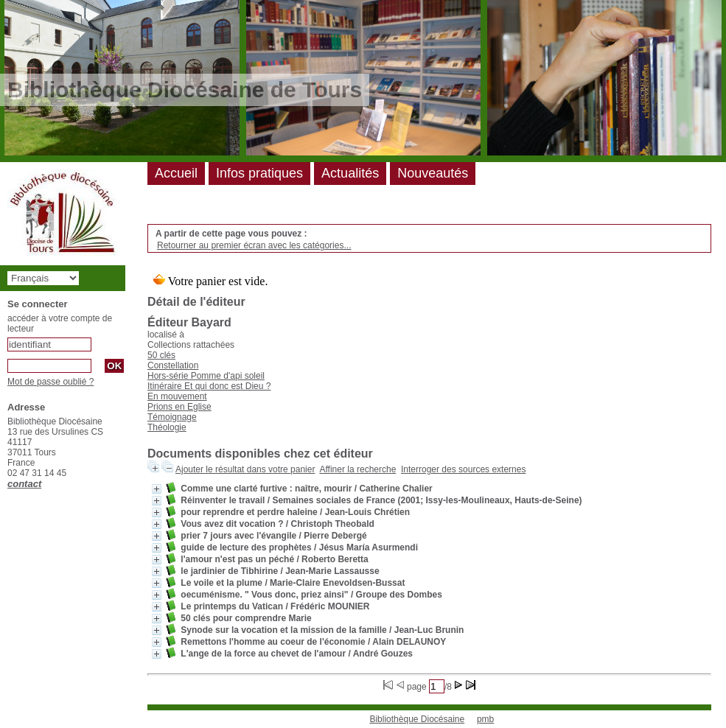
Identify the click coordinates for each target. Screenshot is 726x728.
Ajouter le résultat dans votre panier (245, 469)
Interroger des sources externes (463, 469)
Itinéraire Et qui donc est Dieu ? (209, 386)
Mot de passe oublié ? (50, 382)
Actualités (350, 173)
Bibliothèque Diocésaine (417, 719)
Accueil (176, 173)
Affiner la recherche (357, 469)
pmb (485, 719)
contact (24, 484)
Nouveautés (433, 173)
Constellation (173, 365)
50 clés (161, 355)
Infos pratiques (259, 173)
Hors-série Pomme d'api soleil (206, 376)
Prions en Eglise (179, 407)
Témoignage (172, 417)
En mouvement (177, 396)
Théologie (167, 427)
